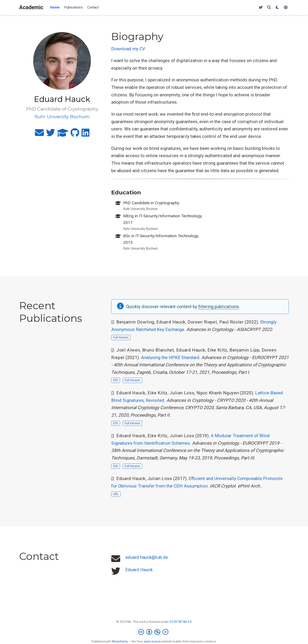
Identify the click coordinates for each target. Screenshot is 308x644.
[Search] (269, 8)
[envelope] (39, 134)
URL (116, 494)
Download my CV (128, 49)
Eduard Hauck (139, 570)
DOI (115, 380)
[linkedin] (85, 134)
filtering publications (219, 307)
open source (152, 641)
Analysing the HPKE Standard (170, 358)
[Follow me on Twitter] (261, 8)
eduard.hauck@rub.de (147, 557)
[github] (75, 134)
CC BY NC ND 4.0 (181, 622)
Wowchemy (120, 641)
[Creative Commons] (154, 632)
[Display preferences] (277, 8)
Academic (31, 7)
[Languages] (286, 8)
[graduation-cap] (63, 134)
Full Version (121, 337)
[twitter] (50, 134)
